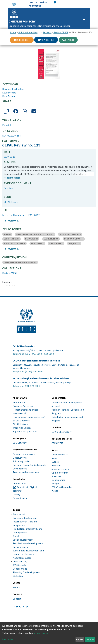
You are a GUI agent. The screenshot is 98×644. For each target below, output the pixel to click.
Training (17, 491)
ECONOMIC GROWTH (74, 239)
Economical (19, 514)
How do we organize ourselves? (29, 417)
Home (13, 32)
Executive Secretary (23, 406)
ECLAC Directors (21, 421)
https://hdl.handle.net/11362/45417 (21, 215)
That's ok (90, 639)
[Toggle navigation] (82, 19)
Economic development (25, 518)
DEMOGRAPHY (32, 239)
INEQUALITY (74, 243)
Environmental (21, 547)
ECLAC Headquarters (24, 346)
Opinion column (60, 473)
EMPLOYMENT (37, 243)
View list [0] (46, 40)
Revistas (47, 32)
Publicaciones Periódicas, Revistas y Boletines (30, 32)
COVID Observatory (61, 432)
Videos (55, 491)
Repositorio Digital (27, 487)
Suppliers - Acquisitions (25, 431)
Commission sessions (24, 454)
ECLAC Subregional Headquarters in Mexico (36, 361)
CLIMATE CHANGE (12, 239)
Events (55, 462)
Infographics (58, 480)
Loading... (7, 282)
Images (55, 483)
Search (68, 40)
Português (35, 6)
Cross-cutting (20, 561)
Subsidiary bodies (22, 461)
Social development (23, 540)
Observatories (20, 458)
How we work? (20, 413)
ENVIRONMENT (56, 243)
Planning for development (27, 572)
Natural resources (22, 558)
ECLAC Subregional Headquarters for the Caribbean (41, 378)
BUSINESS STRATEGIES (70, 234)
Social (16, 536)
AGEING (7, 234)
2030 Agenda (19, 565)
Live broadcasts (60, 454)
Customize (8, 639)
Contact (17, 599)
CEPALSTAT (58, 443)
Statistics (18, 576)
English (33, 2)
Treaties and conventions (26, 472)
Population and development (28, 543)
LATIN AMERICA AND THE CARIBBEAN (20, 262)
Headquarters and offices (26, 410)
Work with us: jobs (22, 428)
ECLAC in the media (62, 487)
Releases (56, 465)
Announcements (60, 469)
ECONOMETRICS (51, 239)
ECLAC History (20, 424)
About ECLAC (20, 402)
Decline (80, 639)
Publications (19, 483)
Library (16, 494)
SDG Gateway (20, 443)
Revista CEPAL (61, 32)
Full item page (10, 141)
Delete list (22, 40)
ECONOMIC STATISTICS (15, 243)
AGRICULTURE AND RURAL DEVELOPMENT (35, 234)
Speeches (56, 476)
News (54, 458)
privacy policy (41, 633)
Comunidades (20, 498)
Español (43, 2)
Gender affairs (20, 569)
